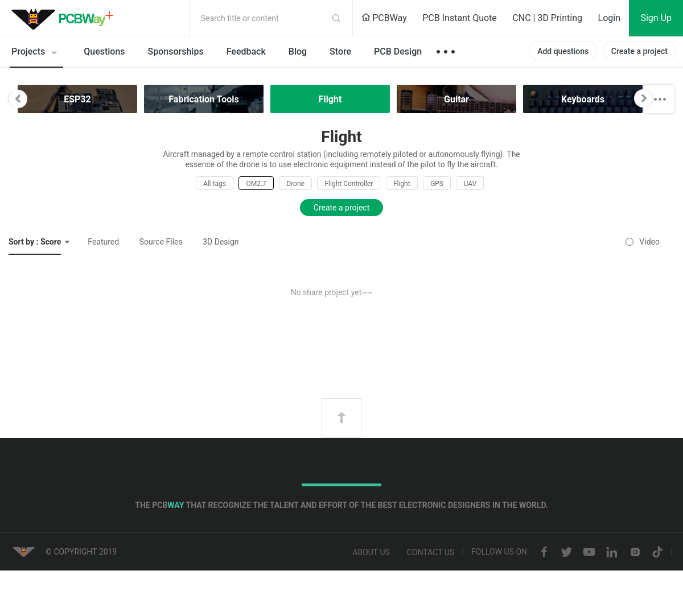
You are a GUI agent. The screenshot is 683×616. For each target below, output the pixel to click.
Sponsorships (176, 51)
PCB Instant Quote (460, 18)
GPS (437, 184)
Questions (104, 51)
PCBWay (384, 18)
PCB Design (398, 51)
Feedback (246, 51)
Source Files (161, 242)
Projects (36, 52)
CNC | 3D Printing (547, 18)
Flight (402, 184)
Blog (298, 51)
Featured (103, 242)
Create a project (639, 51)
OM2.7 (256, 184)
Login (609, 18)
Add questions (563, 51)
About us (371, 552)
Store (340, 51)
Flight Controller (349, 184)
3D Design (221, 242)
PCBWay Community (65, 18)
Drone (295, 184)
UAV (470, 184)
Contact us (431, 552)
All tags (215, 184)
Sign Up (656, 18)
